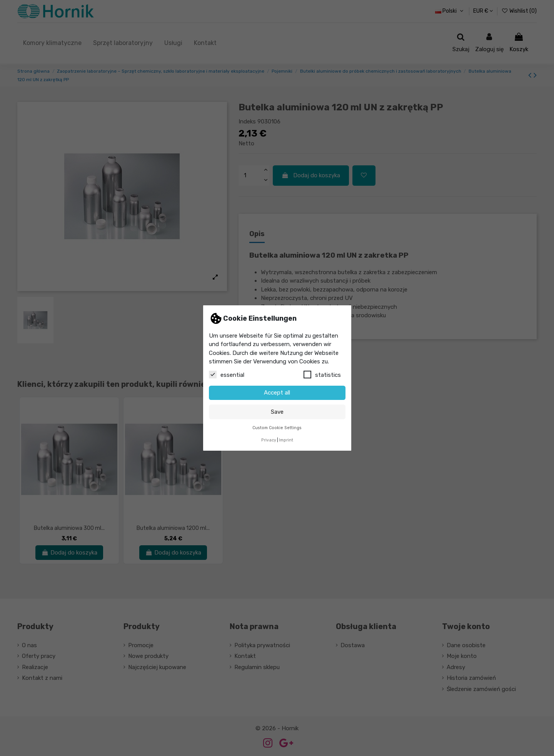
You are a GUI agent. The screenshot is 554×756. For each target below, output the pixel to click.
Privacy (269, 440)
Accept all (277, 393)
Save (277, 412)
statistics (322, 375)
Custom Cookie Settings (277, 428)
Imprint (286, 440)
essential (227, 375)
